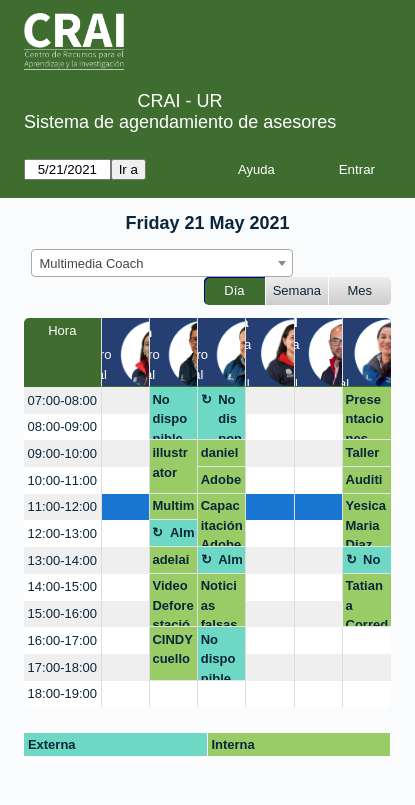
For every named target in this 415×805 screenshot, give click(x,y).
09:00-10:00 (62, 453)
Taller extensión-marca (366, 456)
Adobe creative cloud (222, 483)
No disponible (169, 416)
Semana (297, 290)
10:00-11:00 (62, 480)
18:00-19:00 (62, 693)
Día (234, 290)
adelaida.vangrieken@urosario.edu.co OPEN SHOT (173, 563)
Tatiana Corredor (367, 602)
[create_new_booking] (125, 400)
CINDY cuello (172, 649)
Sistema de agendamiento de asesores (180, 122)
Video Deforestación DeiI (172, 602)
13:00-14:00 (62, 560)
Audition (364, 483)
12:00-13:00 (62, 533)
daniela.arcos (220, 456)
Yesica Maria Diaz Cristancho (366, 522)
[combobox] (162, 263)
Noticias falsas (219, 602)
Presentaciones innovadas (367, 416)
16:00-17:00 (62, 640)
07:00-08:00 (62, 400)
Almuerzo (182, 536)
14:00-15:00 (62, 586)
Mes (360, 290)
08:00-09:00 (62, 426)
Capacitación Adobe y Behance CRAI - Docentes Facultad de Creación (222, 522)
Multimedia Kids (173, 509)
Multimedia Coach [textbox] (92, 263)
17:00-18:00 (62, 667)
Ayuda (256, 169)
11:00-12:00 (62, 506)
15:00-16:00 (62, 613)
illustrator (169, 462)
